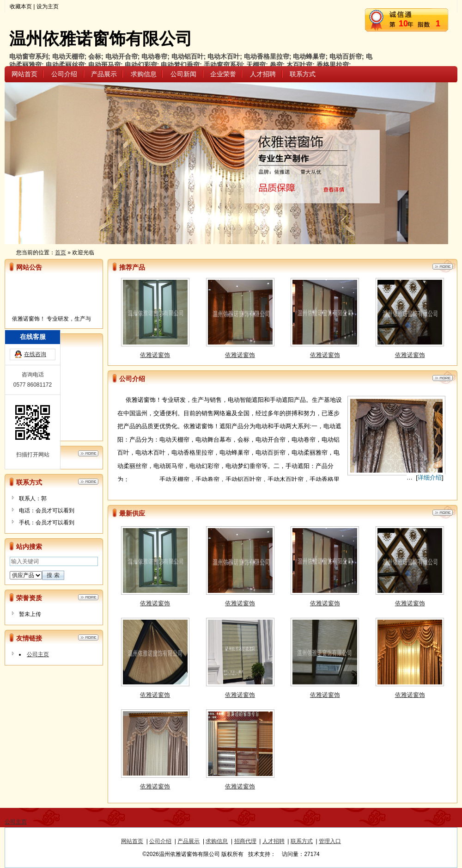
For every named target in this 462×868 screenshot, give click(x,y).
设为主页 (48, 6)
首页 (61, 252)
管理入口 (330, 841)
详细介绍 (430, 477)
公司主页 (38, 654)
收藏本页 (21, 6)
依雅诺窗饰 (155, 357)
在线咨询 (35, 365)
